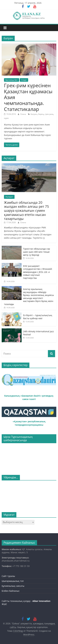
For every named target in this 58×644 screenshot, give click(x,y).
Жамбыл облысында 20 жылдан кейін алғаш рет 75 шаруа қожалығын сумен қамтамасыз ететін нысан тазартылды (26, 211)
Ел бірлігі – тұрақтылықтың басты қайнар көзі (38, 317)
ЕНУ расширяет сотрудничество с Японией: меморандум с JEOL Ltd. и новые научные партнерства (38, 272)
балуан (34, 114)
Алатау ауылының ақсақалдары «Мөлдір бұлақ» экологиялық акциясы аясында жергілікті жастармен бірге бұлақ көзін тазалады (29, 297)
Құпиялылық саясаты (13, 586)
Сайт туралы (8, 576)
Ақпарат (9, 197)
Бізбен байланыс (11, 591)
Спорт (24, 80)
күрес (6, 118)
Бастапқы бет (12, 80)
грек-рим (49, 114)
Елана (23, 114)
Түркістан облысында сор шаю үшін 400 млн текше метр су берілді (37, 252)
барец (41, 114)
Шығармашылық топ (13, 581)
